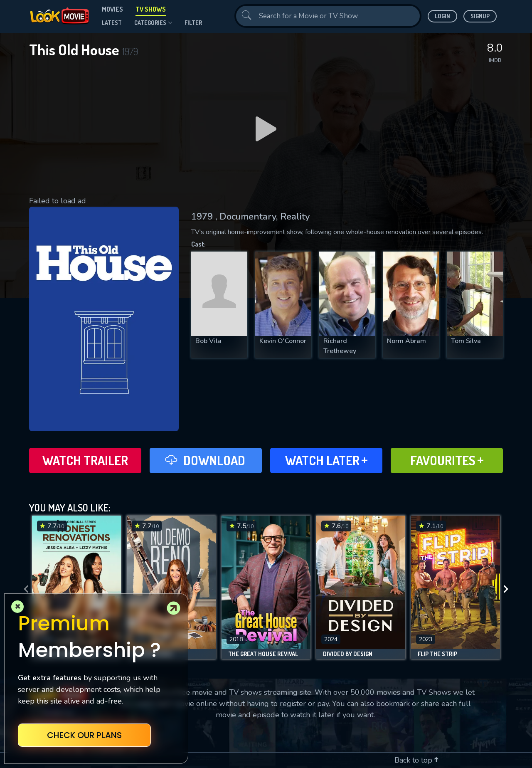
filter (193, 23)
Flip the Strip (437, 654)
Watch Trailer (85, 460)
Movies (112, 9)
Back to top (416, 760)
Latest (112, 23)
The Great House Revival (263, 654)
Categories (153, 23)
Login (442, 16)
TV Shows (151, 9)
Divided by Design (348, 654)
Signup (480, 16)
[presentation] (24, 589)
